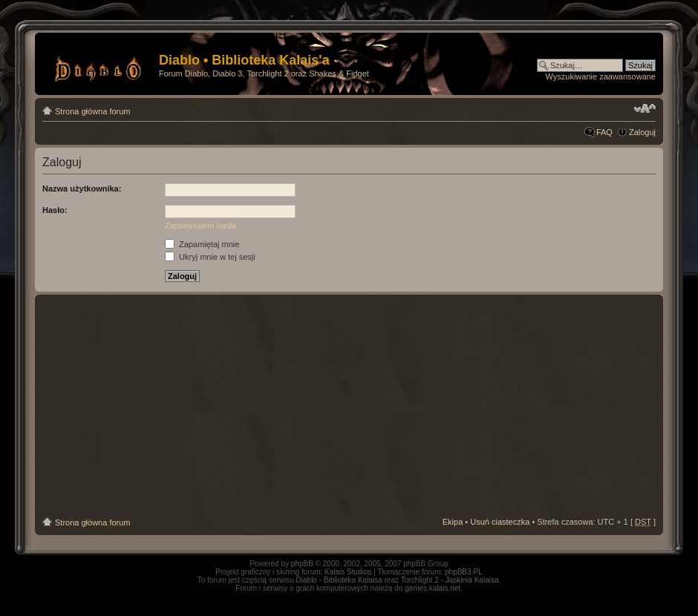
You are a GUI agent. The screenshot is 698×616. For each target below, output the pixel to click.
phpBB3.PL (464, 572)
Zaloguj (642, 132)
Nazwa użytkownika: (82, 189)
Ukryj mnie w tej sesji (210, 257)
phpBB (302, 564)
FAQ (604, 132)
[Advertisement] (349, 406)
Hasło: (55, 210)
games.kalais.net (433, 588)
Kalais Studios (348, 572)
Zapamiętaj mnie (202, 244)
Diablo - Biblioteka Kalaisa (339, 580)
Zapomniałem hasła (200, 226)
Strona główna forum (93, 111)
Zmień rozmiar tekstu (645, 108)
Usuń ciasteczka (500, 522)
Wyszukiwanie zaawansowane (601, 76)
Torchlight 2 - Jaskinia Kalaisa (450, 580)
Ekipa (453, 522)
